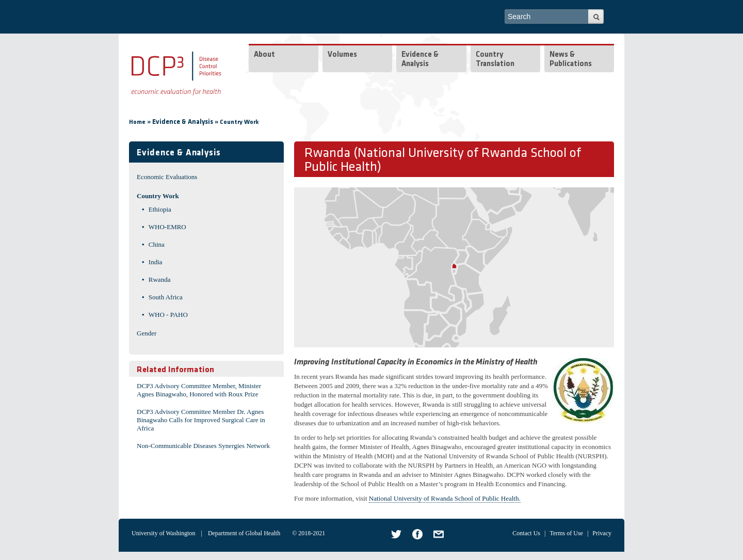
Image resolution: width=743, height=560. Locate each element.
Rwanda (160, 279)
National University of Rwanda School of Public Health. (445, 498)
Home (137, 122)
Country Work (239, 122)
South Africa (166, 297)
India (156, 262)
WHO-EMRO (167, 227)
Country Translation (495, 60)
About (264, 55)
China (157, 244)
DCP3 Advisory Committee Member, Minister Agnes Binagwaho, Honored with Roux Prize (199, 390)
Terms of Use (566, 533)
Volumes (342, 55)
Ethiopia (160, 209)
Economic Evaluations (167, 177)
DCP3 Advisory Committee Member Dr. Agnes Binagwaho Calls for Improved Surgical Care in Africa (201, 420)
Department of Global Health (244, 533)
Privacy (602, 533)
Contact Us (526, 533)
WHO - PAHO (168, 315)
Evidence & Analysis (420, 60)
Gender (147, 333)
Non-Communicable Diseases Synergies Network (203, 446)
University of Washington (163, 533)
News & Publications (571, 60)
